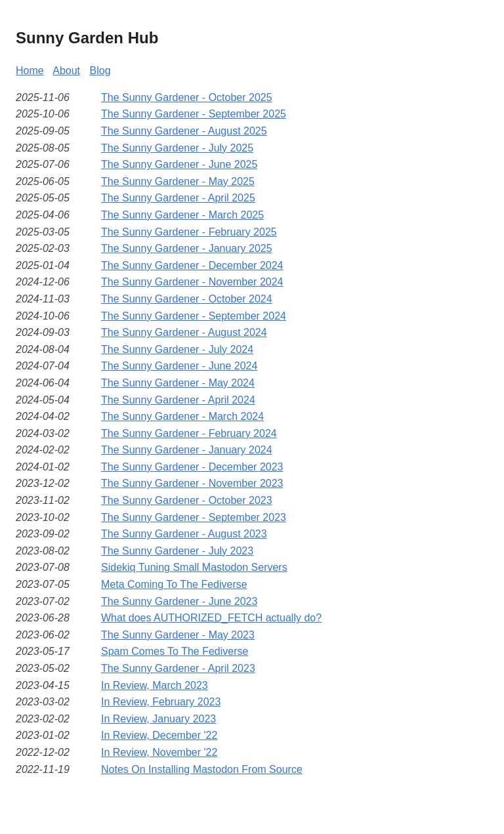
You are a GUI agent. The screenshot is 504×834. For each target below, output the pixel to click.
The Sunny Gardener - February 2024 (189, 433)
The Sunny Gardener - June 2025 (179, 164)
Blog (100, 71)
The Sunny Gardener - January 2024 (187, 450)
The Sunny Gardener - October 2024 (187, 299)
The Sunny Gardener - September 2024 (194, 316)
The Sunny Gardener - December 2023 (192, 467)
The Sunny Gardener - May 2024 (178, 383)
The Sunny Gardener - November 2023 (192, 483)
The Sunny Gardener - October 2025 (187, 97)
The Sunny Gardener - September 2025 (194, 114)
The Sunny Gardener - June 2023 (179, 601)
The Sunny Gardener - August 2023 (184, 534)
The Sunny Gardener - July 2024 (177, 349)
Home (30, 71)
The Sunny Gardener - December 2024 (192, 265)
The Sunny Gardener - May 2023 (178, 635)
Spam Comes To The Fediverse (175, 651)
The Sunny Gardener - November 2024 (192, 282)
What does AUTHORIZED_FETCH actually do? (211, 618)
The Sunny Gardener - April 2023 (178, 668)
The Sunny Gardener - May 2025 (178, 181)
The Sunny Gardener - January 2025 (187, 248)
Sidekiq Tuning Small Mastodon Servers (194, 567)
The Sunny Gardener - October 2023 (187, 500)
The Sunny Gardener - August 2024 (184, 332)
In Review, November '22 (159, 752)
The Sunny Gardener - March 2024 (182, 416)
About (66, 71)
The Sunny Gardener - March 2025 (182, 215)
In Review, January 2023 (158, 719)
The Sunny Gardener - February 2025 (189, 232)
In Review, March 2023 (155, 685)
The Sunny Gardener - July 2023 (177, 551)
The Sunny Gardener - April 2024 (178, 400)
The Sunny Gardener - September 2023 (194, 517)
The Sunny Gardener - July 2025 (177, 148)
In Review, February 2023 (161, 702)
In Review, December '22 (159, 735)
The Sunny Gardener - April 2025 (178, 198)
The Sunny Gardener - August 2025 (184, 131)
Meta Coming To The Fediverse (174, 584)
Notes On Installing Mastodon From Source (202, 769)
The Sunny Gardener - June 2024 (179, 366)
